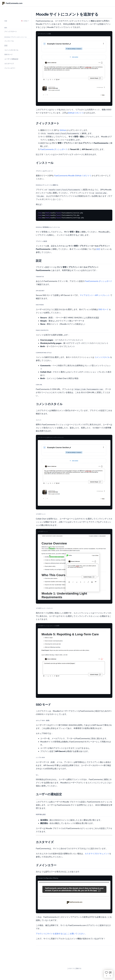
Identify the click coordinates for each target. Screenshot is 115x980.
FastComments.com (12, 3)
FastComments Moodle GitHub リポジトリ (73, 176)
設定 (6, 45)
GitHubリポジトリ (76, 113)
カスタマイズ (9, 64)
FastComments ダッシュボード (54, 149)
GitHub (63, 130)
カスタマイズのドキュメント (97, 854)
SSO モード (9, 54)
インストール (9, 41)
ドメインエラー (10, 68)
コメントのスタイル (11, 50)
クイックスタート (11, 31)
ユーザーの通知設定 (11, 59)
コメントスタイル (102, 357)
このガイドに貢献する (74, 968)
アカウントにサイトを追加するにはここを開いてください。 (61, 934)
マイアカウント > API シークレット (95, 295)
